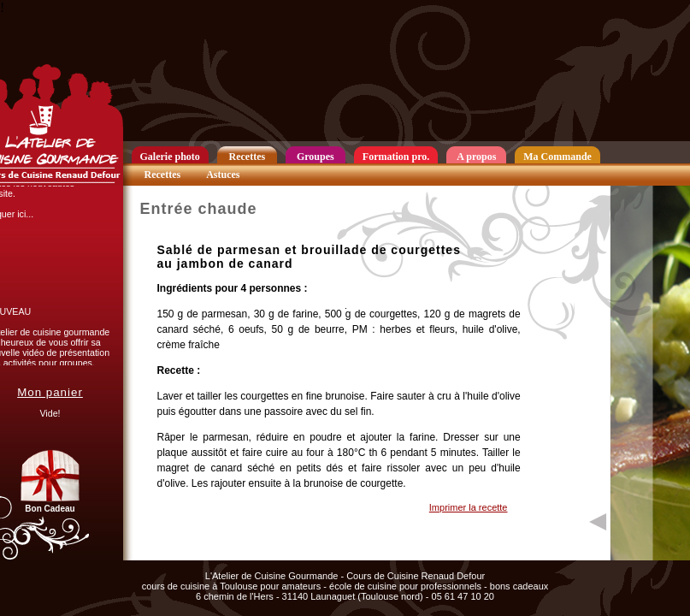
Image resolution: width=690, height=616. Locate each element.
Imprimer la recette (469, 507)
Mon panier (50, 392)
